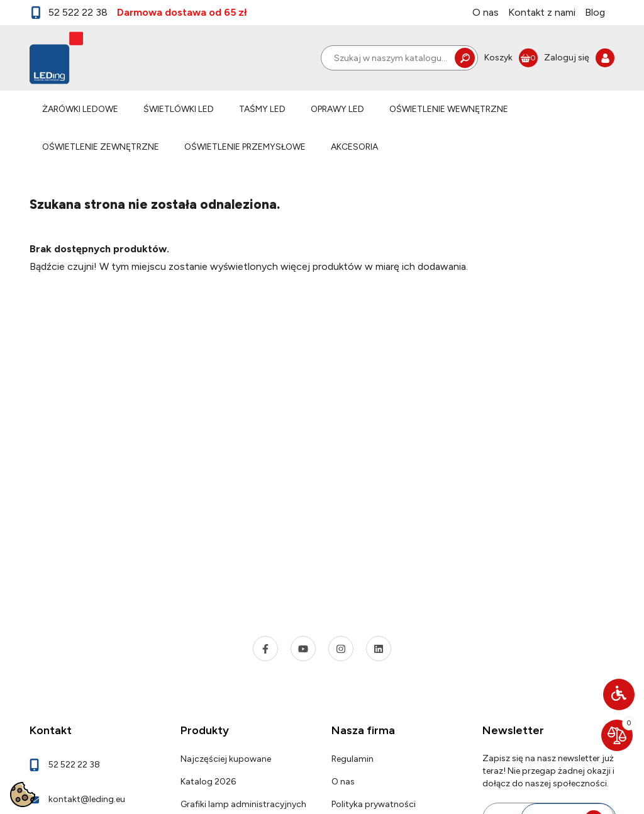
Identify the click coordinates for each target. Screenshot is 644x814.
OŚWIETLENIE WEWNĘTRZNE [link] (449, 109)
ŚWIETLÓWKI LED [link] (179, 109)
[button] (619, 694)
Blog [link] (595, 12)
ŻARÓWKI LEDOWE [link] (80, 109)
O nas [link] (486, 12)
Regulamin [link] (353, 759)
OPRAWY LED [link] (337, 109)
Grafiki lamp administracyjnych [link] (243, 804)
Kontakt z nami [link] (542, 12)
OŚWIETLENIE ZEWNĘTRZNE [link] (101, 147)
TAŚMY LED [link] (262, 109)
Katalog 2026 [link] (208, 782)
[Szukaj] (399, 58)
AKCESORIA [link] (354, 147)
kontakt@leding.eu (87, 799)
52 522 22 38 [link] (69, 13)
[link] (511, 58)
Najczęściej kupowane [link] (226, 759)
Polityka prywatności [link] (374, 804)
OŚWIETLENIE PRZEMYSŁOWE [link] (245, 147)
